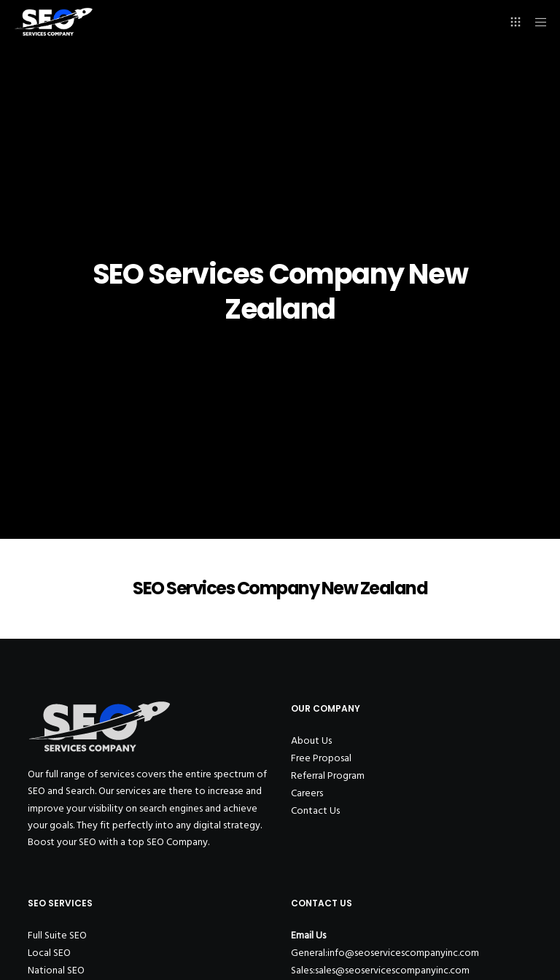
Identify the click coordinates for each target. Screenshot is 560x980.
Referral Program (328, 775)
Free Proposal (321, 758)
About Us (311, 740)
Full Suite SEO (57, 935)
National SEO (56, 970)
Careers (307, 793)
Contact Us (315, 810)
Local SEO (49, 953)
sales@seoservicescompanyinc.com (392, 970)
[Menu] (536, 22)
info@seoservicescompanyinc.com (403, 953)
